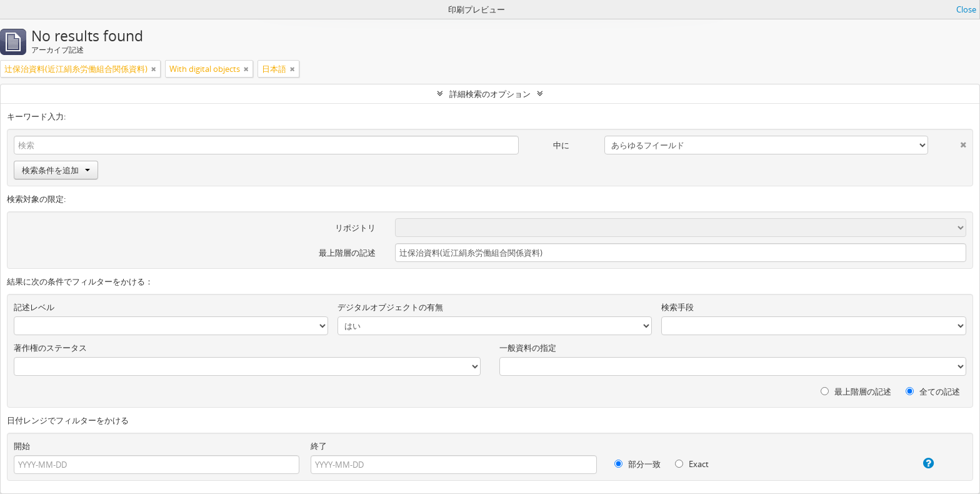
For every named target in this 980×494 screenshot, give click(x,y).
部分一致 (637, 464)
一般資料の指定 (528, 348)
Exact (692, 464)
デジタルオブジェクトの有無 (390, 307)
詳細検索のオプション (490, 94)
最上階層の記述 (347, 253)
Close (966, 9)
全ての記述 (933, 391)
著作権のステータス (50, 348)
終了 (319, 446)
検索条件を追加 (56, 170)
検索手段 (677, 307)
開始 (22, 446)
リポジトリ (355, 228)
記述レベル (34, 307)
